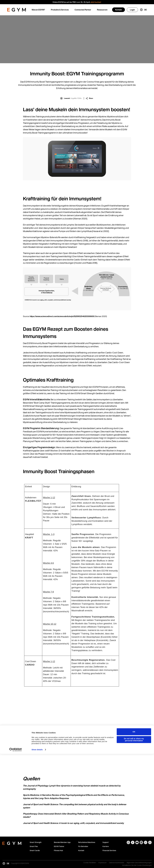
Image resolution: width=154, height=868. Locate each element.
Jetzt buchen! (96, 2)
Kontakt (119, 10)
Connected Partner (83, 10)
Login (132, 10)
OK (134, 846)
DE (146, 10)
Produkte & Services (60, 10)
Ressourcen (102, 10)
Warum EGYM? (38, 10)
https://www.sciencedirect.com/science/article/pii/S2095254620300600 (62, 316)
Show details (37, 864)
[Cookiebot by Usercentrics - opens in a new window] (16, 864)
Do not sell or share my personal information (134, 854)
